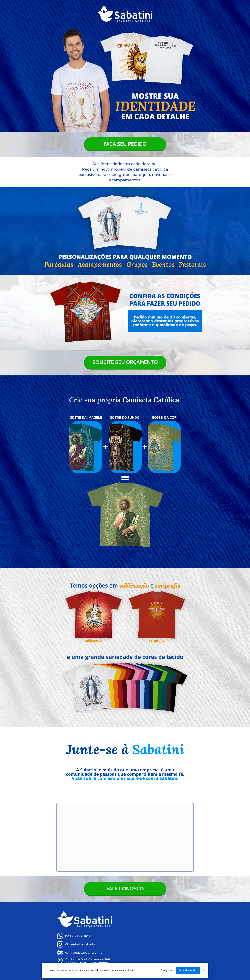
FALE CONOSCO (125, 889)
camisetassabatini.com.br (84, 953)
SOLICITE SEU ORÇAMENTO (125, 362)
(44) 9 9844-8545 (77, 936)
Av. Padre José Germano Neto (88, 959)
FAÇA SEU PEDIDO (125, 144)
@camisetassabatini (80, 944)
